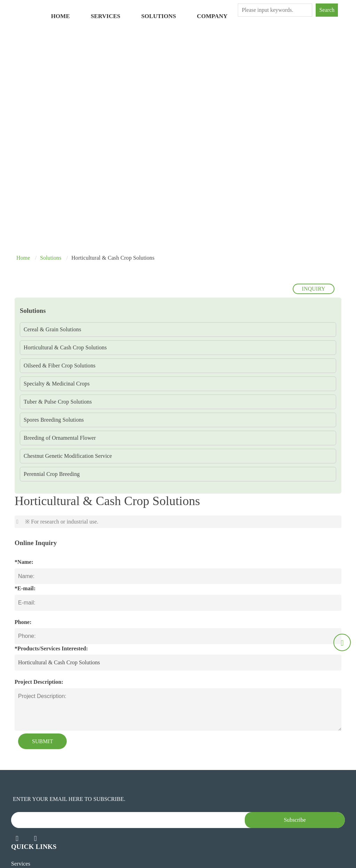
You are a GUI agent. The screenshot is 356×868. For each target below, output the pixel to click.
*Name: (24, 562)
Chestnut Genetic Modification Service (68, 456)
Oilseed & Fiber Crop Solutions (60, 366)
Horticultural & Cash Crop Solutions (65, 347)
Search (327, 10)
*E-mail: (25, 588)
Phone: (23, 622)
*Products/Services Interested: (51, 648)
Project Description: (39, 682)
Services (106, 16)
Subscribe (295, 820)
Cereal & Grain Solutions (52, 329)
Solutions (159, 16)
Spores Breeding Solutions (54, 420)
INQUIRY (313, 289)
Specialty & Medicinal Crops (57, 384)
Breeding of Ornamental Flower (60, 438)
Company (212, 16)
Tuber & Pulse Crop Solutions (58, 402)
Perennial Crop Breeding (52, 474)
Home (60, 16)
